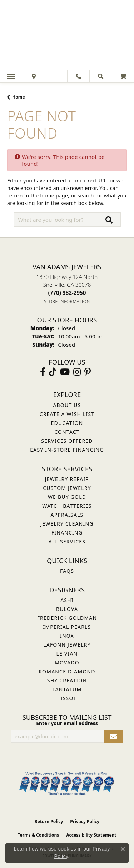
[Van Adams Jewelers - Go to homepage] (67, 36)
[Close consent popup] (123, 849)
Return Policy (49, 821)
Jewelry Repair (67, 479)
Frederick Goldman (67, 618)
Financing (67, 533)
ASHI (67, 600)
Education (67, 423)
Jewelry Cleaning (67, 524)
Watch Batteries (67, 506)
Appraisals (67, 515)
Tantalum (67, 689)
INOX (67, 636)
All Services (67, 541)
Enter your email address (67, 723)
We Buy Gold (67, 497)
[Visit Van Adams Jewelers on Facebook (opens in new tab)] (43, 372)
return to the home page (38, 195)
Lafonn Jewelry (67, 645)
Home (19, 97)
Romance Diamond (67, 671)
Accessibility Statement (91, 835)
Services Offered (67, 441)
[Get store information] (67, 302)
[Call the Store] (67, 293)
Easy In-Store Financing (67, 450)
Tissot (67, 698)
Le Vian (67, 654)
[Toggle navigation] (11, 76)
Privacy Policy (85, 821)
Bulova (67, 609)
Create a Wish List (67, 414)
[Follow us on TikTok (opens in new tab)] (53, 372)
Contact (67, 432)
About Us (67, 405)
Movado (67, 663)
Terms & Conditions (38, 835)
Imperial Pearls (67, 627)
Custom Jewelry (67, 488)
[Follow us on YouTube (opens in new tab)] (65, 372)
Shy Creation (67, 680)
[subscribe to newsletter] (113, 736)
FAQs (67, 571)
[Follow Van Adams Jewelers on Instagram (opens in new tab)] (77, 372)
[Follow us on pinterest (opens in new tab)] (88, 372)
